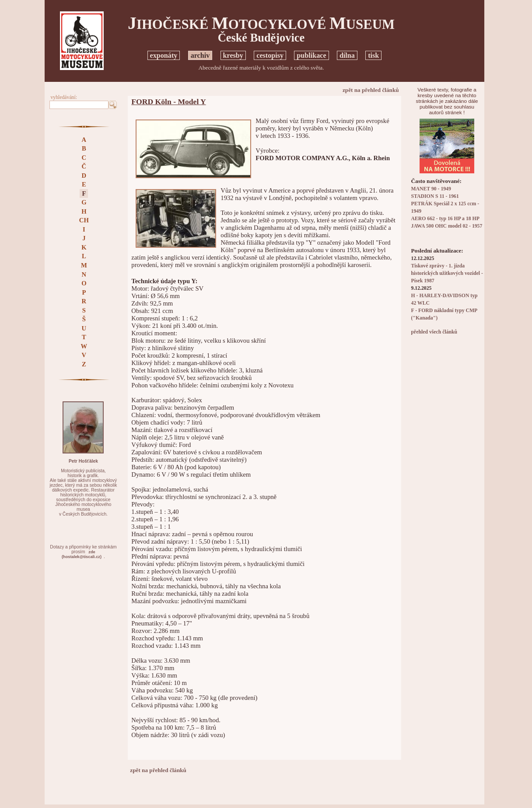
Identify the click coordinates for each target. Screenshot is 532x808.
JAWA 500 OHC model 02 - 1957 (447, 226)
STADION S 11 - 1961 (435, 196)
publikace (311, 55)
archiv (200, 55)
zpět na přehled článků (371, 90)
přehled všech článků (434, 332)
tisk (373, 55)
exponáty (164, 55)
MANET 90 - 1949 (431, 189)
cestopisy (270, 55)
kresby (233, 55)
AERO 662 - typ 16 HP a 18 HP (445, 219)
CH (84, 220)
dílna (347, 55)
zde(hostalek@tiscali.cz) (82, 554)
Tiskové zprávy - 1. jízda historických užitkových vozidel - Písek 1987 (447, 273)
